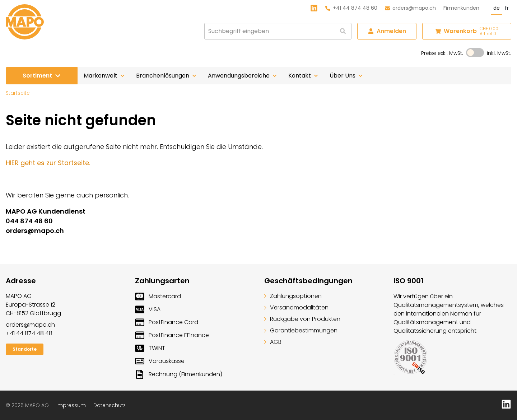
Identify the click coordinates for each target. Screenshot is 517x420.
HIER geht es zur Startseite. (48, 163)
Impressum (71, 405)
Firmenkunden (461, 8)
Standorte (25, 349)
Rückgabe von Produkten (302, 319)
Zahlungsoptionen (293, 296)
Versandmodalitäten (296, 307)
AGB (273, 342)
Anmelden (387, 31)
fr (507, 8)
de (497, 8)
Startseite (18, 93)
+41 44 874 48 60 (351, 8)
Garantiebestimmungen (301, 330)
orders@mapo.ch (410, 8)
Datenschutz (110, 405)
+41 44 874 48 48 (29, 333)
